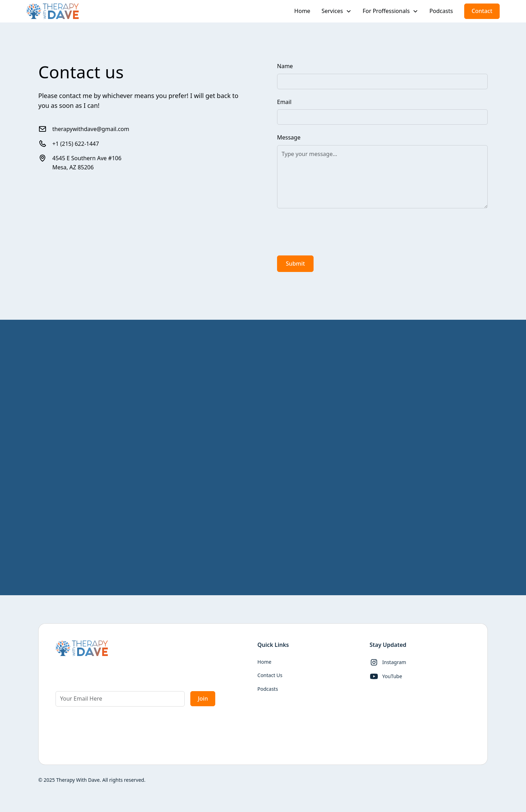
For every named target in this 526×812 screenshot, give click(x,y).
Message (289, 137)
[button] (337, 11)
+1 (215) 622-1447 (76, 144)
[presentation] (330, 230)
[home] (52, 11)
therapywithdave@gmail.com (91, 129)
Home (302, 11)
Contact (482, 11)
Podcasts (441, 11)
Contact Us (270, 675)
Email (284, 102)
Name (285, 66)
